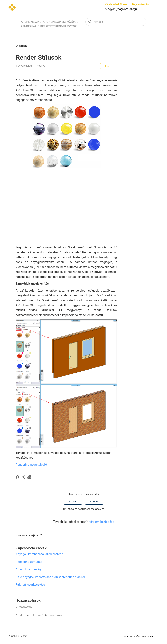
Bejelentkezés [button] (140, 4)
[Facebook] (18, 478)
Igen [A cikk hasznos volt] (75, 502)
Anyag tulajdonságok (30, 569)
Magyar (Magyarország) (122, 9)
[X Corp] (24, 478)
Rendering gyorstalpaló (31, 465)
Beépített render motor (59, 26)
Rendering (28, 26)
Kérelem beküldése (116, 4)
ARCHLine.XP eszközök (59, 22)
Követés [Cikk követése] (109, 66)
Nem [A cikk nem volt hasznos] (96, 502)
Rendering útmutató (29, 562)
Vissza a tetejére (29, 535)
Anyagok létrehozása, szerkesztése (39, 554)
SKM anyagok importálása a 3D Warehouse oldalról (50, 577)
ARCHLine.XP (30, 22)
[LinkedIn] (30, 478)
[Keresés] (116, 22)
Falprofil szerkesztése (30, 585)
